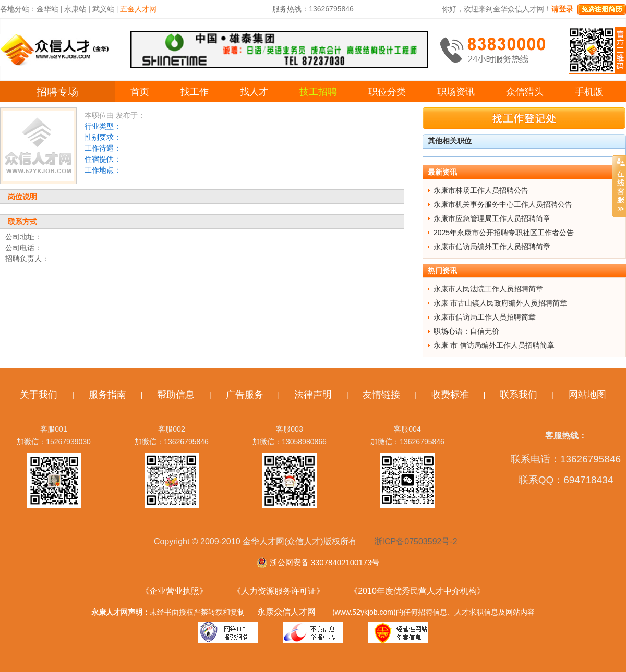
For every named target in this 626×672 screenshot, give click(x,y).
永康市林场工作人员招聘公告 (481, 190)
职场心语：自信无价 (466, 331)
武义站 (103, 9)
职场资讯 (456, 92)
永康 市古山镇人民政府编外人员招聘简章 (500, 303)
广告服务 (245, 395)
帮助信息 (176, 395)
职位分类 (387, 92)
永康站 (75, 9)
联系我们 (519, 395)
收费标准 (450, 395)
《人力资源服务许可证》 (279, 591)
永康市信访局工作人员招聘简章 (485, 317)
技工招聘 (318, 92)
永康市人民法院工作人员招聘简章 (488, 289)
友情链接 (381, 395)
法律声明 (313, 395)
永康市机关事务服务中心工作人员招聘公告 (503, 204)
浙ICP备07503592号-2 (416, 541)
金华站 (47, 9)
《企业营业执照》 (174, 591)
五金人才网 (138, 9)
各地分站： (18, 9)
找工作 (195, 92)
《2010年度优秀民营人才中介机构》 (417, 591)
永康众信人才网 (286, 612)
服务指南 (107, 395)
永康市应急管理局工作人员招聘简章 (492, 218)
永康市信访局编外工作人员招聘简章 (492, 247)
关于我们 (39, 395)
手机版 (589, 92)
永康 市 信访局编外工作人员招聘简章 (494, 345)
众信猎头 (525, 92)
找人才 (254, 92)
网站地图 (587, 395)
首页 (140, 92)
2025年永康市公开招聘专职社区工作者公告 (504, 233)
